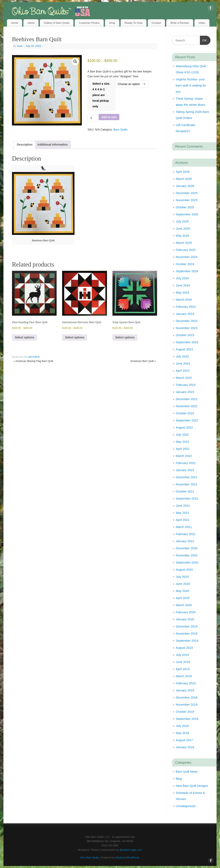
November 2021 (187, 484)
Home (15, 23)
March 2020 (184, 605)
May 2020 (182, 591)
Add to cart (109, 117)
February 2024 (186, 307)
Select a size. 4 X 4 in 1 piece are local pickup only (101, 95)
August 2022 (184, 427)
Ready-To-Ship (134, 23)
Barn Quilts (120, 130)
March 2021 (184, 527)
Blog (179, 779)
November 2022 (187, 406)
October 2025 (185, 207)
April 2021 (183, 520)
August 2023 (184, 349)
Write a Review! (180, 23)
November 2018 (187, 704)
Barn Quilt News (187, 771)
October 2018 (185, 712)
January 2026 (185, 186)
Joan (20, 46)
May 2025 (182, 236)
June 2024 (183, 285)
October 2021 (185, 491)
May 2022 (182, 442)
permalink (34, 357)
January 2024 (185, 314)
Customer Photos (89, 23)
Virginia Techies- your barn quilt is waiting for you (191, 85)
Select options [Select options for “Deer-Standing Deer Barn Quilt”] (25, 337)
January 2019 (185, 690)
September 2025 (187, 214)
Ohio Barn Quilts (90, 858)
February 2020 (186, 612)
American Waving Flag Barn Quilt (33, 361)
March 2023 (184, 378)
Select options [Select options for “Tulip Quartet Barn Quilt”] (125, 337)
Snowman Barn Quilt (143, 361)
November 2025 (187, 200)
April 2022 (183, 449)
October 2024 (185, 264)
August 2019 (184, 648)
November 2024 (187, 257)
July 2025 (182, 221)
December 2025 (187, 193)
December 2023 (187, 321)
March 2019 (184, 676)
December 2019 (187, 626)
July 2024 (182, 278)
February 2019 (186, 683)
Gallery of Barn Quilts (57, 23)
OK (204, 40)
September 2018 (187, 719)
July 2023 (182, 356)
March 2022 (184, 456)
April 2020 (183, 598)
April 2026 (183, 172)
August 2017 (184, 740)
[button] (75, 62)
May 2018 (182, 733)
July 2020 (182, 577)
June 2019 (183, 662)
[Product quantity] (93, 118)
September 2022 (187, 420)
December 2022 (187, 399)
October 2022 (185, 413)
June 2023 (183, 363)
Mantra (119, 858)
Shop (112, 23)
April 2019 (183, 669)
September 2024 (187, 271)
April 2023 (183, 371)
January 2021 (185, 541)
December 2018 (187, 697)
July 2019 (182, 655)
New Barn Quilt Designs (192, 786)
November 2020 (187, 555)
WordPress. (133, 858)
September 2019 (187, 641)
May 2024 (182, 292)
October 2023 (185, 335)
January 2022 (185, 470)
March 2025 (184, 243)
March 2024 (184, 300)
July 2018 (182, 726)
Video (202, 23)
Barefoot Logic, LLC (131, 850)
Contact (156, 23)
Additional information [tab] (52, 145)
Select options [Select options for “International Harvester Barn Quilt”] (75, 337)
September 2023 (187, 342)
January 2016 (185, 747)
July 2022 (182, 435)
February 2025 (186, 250)
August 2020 (184, 569)
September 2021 (187, 498)
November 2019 (187, 633)
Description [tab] (25, 145)
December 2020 (187, 548)
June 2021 (183, 506)
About (31, 23)
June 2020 (183, 584)
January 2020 (185, 619)
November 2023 (187, 328)
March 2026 (184, 179)
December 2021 (187, 477)
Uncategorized (186, 806)
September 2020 (187, 562)
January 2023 (185, 392)
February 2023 (186, 385)
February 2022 (186, 463)
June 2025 (183, 228)
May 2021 (182, 513)
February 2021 (186, 534)
